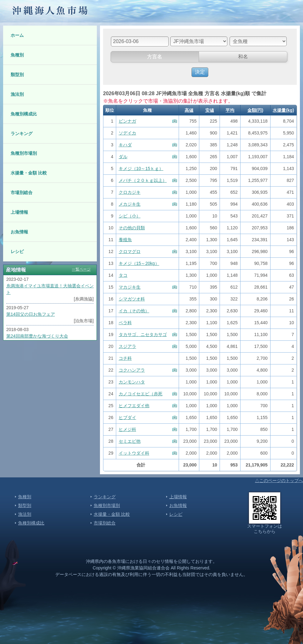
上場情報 (19, 212)
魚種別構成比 (24, 114)
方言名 (155, 57)
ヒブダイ (127, 417)
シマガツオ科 (132, 299)
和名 (243, 57)
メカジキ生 (130, 204)
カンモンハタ (132, 382)
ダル (123, 157)
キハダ (125, 145)
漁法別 (17, 94)
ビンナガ (127, 121)
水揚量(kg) (283, 110)
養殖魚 (125, 240)
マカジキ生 (130, 287)
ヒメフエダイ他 (134, 406)
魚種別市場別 (24, 153)
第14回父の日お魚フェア (31, 314)
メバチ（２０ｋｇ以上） (143, 180)
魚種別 (17, 55)
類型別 (17, 75)
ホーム (17, 35)
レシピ (17, 251)
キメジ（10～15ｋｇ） (141, 168)
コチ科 (125, 358)
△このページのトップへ (279, 481)
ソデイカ (127, 133)
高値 (189, 110)
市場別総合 (22, 193)
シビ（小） (130, 216)
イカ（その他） (134, 311)
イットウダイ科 (134, 453)
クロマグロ (130, 251)
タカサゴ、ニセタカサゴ (143, 334)
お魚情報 (19, 232)
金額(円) (255, 110)
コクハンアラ (132, 370)
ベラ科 (125, 323)
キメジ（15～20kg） (139, 263)
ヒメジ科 (127, 429)
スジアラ (127, 346)
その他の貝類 (132, 228)
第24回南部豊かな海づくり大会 (37, 336)
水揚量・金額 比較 (29, 173)
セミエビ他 (130, 441)
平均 (230, 110)
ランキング (22, 134)
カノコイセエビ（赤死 (141, 394)
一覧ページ (81, 269)
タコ (123, 275)
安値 (210, 110)
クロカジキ (130, 192)
